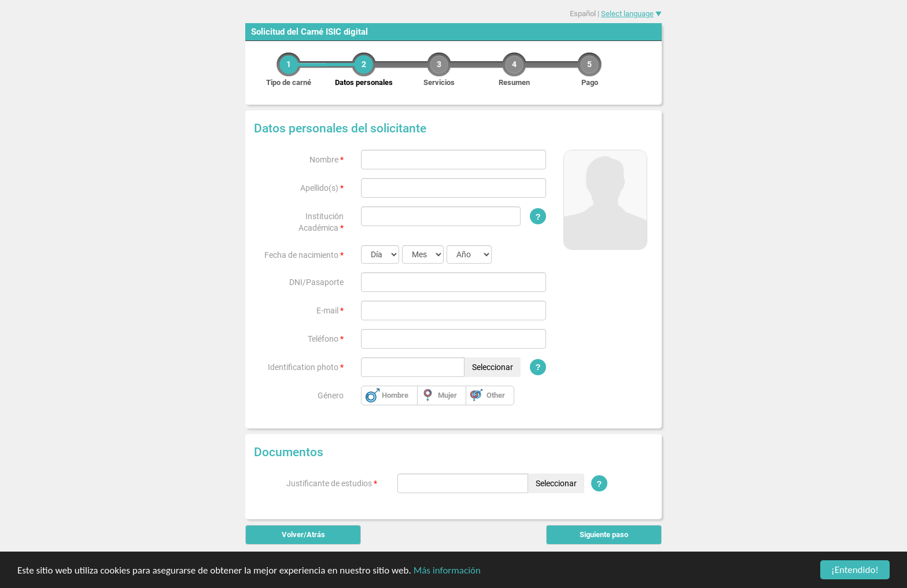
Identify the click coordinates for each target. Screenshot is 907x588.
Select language (627, 14)
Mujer (447, 395)
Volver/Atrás (303, 535)
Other (496, 395)
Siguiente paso (604, 535)
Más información (447, 570)
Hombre (395, 395)
